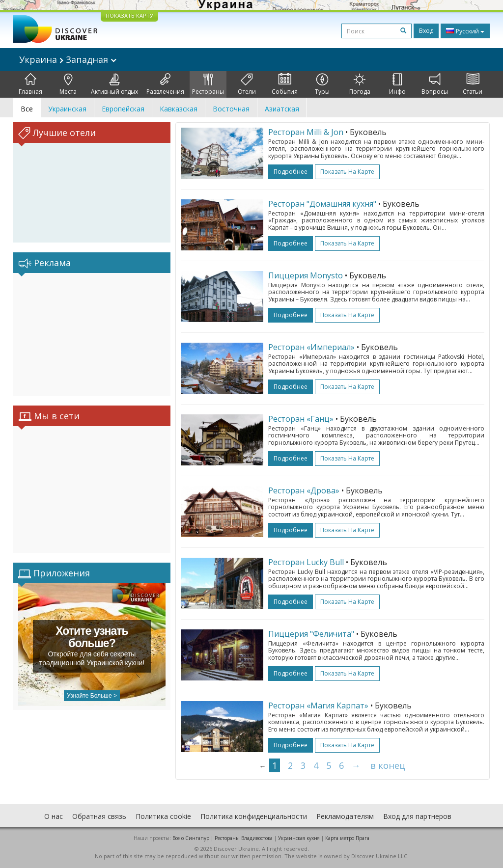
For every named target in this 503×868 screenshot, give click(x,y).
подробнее (291, 172)
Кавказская (179, 109)
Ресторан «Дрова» (304, 490)
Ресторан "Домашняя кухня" (322, 204)
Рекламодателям (345, 816)
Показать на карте (347, 172)
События (285, 84)
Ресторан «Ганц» (301, 419)
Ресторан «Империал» (311, 347)
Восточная (231, 109)
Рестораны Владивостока (244, 838)
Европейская (123, 109)
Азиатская (282, 109)
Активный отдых (114, 84)
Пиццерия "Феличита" (311, 634)
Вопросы (435, 84)
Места (68, 84)
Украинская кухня (299, 838)
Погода (360, 84)
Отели (247, 84)
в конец (388, 765)
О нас (54, 816)
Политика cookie (163, 816)
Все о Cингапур (191, 838)
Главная (30, 84)
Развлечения (165, 84)
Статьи (473, 84)
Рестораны (208, 84)
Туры (322, 84)
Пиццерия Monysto (306, 275)
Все (27, 109)
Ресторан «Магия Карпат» (318, 705)
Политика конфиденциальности (254, 816)
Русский (465, 31)
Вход (426, 31)
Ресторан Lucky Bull (306, 562)
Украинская (67, 109)
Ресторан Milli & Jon (306, 132)
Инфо (397, 84)
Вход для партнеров (417, 816)
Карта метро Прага (347, 838)
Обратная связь (99, 816)
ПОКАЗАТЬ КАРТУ (129, 15)
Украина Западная (68, 59)
